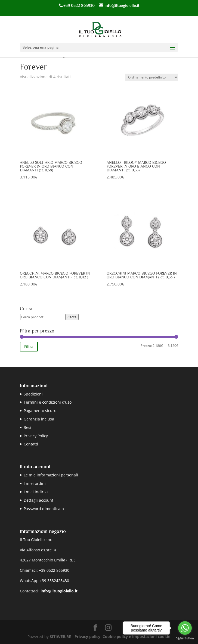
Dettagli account (38, 500)
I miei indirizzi (37, 492)
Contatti (31, 444)
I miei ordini (35, 483)
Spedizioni (33, 394)
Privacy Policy (36, 436)
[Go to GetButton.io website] (185, 638)
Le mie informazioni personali (51, 475)
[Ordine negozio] (151, 77)
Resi (27, 427)
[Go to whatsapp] (185, 628)
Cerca (72, 317)
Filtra (29, 346)
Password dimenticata (44, 509)
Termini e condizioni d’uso (48, 402)
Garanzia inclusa (39, 419)
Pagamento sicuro (40, 411)
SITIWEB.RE (60, 637)
